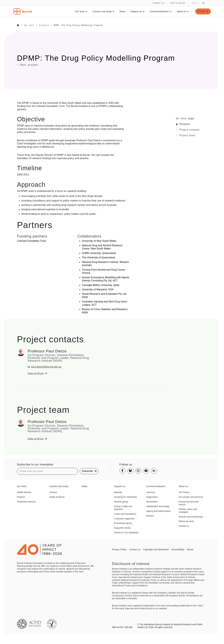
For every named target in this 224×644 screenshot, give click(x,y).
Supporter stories (122, 528)
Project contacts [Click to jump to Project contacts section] (189, 130)
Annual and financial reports (188, 503)
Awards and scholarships (191, 517)
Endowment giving (123, 523)
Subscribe (89, 471)
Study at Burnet (57, 497)
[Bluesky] (130, 471)
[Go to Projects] (44, 25)
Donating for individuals (125, 497)
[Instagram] (138, 471)
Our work (81, 11)
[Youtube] (146, 471)
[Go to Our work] (29, 25)
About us (182, 11)
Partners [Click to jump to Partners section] (185, 124)
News (122, 11)
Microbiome (152, 501)
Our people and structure (191, 497)
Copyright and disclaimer (156, 549)
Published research (26, 501)
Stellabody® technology (158, 506)
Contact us (158, 3)
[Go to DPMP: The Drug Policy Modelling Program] (78, 25)
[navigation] (112, 8)
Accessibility (178, 549)
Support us (137, 11)
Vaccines (151, 492)
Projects (21, 497)
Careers (53, 492)
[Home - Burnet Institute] (23, 11)
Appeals (118, 492)
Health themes (24, 492)
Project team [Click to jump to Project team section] (187, 135)
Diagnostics (152, 497)
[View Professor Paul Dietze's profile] (59, 373)
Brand (190, 549)
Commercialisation (160, 11)
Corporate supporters (124, 518)
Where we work (186, 521)
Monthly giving (121, 501)
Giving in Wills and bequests (123, 508)
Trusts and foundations (125, 514)
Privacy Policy (119, 549)
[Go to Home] (18, 25)
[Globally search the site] (198, 3)
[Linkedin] (154, 471)
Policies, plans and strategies (188, 510)
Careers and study (103, 11)
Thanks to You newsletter (126, 532)
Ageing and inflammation (158, 511)
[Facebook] (122, 471)
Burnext (150, 516)
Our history (184, 492)
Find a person (178, 3)
